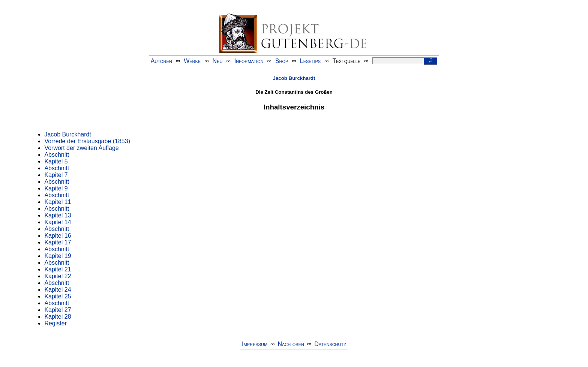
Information (249, 61)
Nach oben (291, 344)
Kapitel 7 (56, 175)
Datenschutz (330, 344)
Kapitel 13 (58, 215)
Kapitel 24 (58, 290)
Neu (218, 61)
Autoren (161, 61)
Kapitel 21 (58, 269)
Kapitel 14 (58, 222)
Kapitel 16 (58, 236)
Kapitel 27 (58, 310)
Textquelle (347, 61)
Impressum (255, 344)
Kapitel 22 (58, 276)
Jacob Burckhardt (294, 78)
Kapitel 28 (58, 317)
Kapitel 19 (58, 256)
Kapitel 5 (56, 161)
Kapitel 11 (58, 202)
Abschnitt (57, 155)
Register (55, 323)
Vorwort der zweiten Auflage (81, 148)
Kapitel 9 (56, 188)
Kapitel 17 (58, 242)
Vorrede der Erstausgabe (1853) (87, 141)
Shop (282, 61)
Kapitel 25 (58, 296)
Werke (192, 61)
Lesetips (310, 61)
